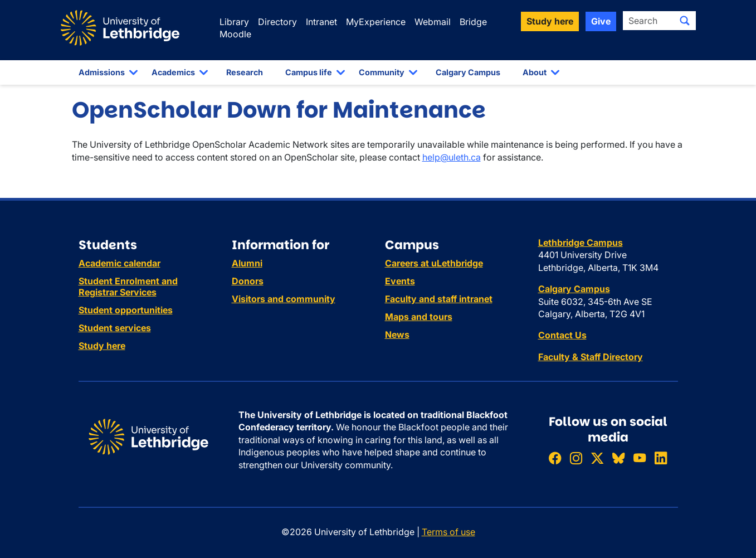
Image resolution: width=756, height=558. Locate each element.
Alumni (247, 263)
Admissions (102, 72)
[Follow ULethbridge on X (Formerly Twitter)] (597, 458)
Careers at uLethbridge (434, 263)
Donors (248, 281)
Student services (115, 328)
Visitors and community (284, 299)
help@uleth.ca (452, 157)
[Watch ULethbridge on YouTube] (640, 458)
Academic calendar (120, 263)
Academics (173, 72)
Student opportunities (126, 310)
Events (400, 281)
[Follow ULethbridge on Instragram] (576, 458)
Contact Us (562, 335)
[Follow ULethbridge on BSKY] (618, 458)
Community (382, 72)
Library (234, 22)
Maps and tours (419, 317)
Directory (277, 22)
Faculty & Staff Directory (591, 357)
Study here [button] (550, 21)
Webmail (433, 22)
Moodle (235, 34)
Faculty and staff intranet (439, 299)
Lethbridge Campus (581, 242)
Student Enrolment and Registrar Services (128, 287)
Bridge (473, 22)
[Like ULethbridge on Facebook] (555, 458)
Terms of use (448, 532)
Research (245, 72)
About (535, 72)
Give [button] (601, 21)
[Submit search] (685, 21)
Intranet (321, 22)
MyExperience (376, 22)
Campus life (309, 72)
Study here (102, 346)
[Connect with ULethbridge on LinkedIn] (661, 458)
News (397, 334)
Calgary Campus (468, 72)
